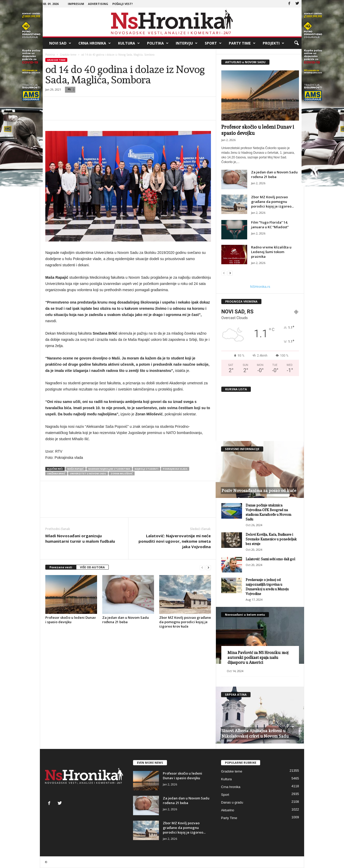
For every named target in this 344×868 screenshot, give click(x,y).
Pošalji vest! (122, 4)
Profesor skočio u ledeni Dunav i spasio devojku (71, 620)
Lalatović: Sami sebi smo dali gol (270, 559)
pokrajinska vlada (175, 469)
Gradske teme (68, 55)
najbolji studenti (147, 469)
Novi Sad (60, 43)
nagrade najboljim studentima (109, 469)
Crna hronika (95, 43)
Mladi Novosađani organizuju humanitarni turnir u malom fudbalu (80, 538)
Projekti (273, 43)
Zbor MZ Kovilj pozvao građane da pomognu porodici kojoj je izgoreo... (272, 202)
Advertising (98, 4)
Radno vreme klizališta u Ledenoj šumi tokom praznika (271, 252)
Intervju (187, 43)
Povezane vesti (61, 567)
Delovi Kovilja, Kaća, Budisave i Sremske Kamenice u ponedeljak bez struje (271, 539)
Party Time (242, 43)
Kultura (129, 43)
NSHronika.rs (260, 287)
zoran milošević (122, 473)
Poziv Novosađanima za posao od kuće (259, 491)
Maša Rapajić (76, 469)
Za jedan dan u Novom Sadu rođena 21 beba (126, 620)
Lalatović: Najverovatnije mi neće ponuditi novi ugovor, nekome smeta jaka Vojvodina (175, 541)
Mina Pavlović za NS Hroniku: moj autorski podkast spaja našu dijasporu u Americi (258, 658)
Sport (213, 43)
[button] (296, 43)
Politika (158, 43)
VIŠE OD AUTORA (92, 567)
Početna (50, 55)
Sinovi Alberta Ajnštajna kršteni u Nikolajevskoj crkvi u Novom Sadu (255, 733)
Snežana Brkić (56, 473)
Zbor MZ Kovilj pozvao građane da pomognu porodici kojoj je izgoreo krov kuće (185, 622)
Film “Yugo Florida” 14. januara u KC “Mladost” (270, 225)
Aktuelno (228, 810)
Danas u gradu (232, 802)
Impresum (76, 4)
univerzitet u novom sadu (88, 473)
